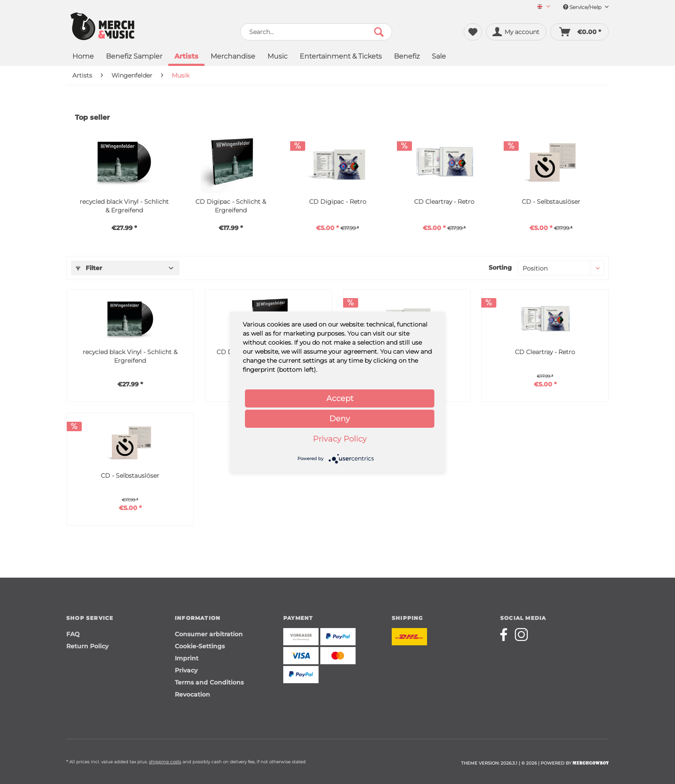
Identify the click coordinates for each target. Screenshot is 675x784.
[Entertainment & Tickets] (341, 57)
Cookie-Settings (200, 646)
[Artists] (186, 57)
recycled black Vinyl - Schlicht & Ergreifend (124, 206)
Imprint (187, 658)
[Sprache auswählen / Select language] (544, 7)
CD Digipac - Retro (338, 202)
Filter (89, 268)
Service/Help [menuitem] (586, 7)
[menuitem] (540, 7)
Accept (340, 398)
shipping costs (165, 762)
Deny (340, 419)
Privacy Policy (340, 439)
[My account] (516, 32)
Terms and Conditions (209, 682)
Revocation (192, 694)
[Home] (83, 57)
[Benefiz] (407, 57)
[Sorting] (561, 268)
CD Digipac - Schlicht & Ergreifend (231, 206)
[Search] (379, 32)
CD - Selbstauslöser (551, 202)
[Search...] (316, 32)
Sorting (500, 268)
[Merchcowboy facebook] (507, 635)
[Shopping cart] (579, 32)
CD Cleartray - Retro (444, 202)
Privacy (186, 670)
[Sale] (439, 57)
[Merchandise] (233, 57)
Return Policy (87, 646)
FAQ (73, 634)
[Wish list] (473, 32)
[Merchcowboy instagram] (521, 635)
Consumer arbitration (209, 634)
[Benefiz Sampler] (134, 57)
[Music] (277, 57)
